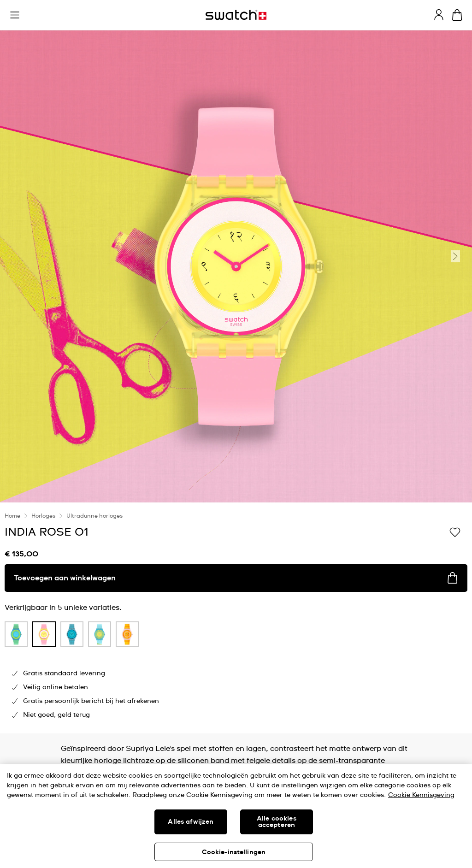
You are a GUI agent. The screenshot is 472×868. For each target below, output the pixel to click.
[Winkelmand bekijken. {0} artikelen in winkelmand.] (457, 15)
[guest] (439, 15)
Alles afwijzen (191, 822)
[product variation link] (16, 634)
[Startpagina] (236, 15)
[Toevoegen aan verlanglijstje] (455, 531)
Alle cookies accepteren (277, 822)
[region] (236, 816)
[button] (15, 15)
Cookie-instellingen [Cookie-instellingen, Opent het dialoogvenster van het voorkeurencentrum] (234, 852)
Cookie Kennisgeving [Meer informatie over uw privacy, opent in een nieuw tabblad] (421, 795)
